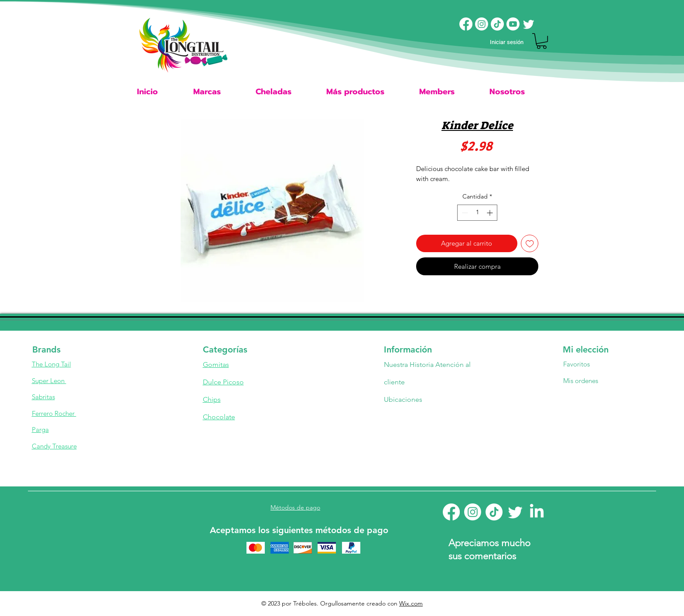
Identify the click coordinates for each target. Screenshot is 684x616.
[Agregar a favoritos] (530, 244)
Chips (212, 399)
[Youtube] (513, 24)
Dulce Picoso (223, 382)
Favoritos (576, 364)
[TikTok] (497, 24)
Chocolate (219, 417)
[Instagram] (482, 24)
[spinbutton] (477, 213)
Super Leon (49, 381)
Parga (40, 429)
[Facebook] (466, 24)
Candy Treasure (54, 446)
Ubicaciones (404, 399)
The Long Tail (51, 364)
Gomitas (216, 364)
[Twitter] (529, 24)
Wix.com (411, 603)
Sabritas (43, 397)
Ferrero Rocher (54, 413)
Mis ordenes (581, 381)
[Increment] (491, 213)
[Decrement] (464, 213)
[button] (542, 41)
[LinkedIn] (537, 512)
